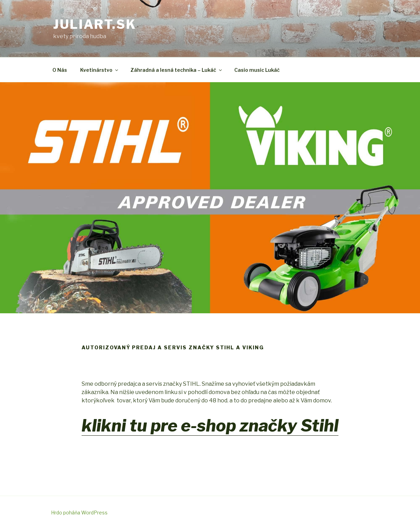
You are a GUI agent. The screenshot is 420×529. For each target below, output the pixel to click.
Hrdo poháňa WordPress (79, 513)
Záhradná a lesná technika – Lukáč (177, 70)
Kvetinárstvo (100, 70)
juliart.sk (95, 24)
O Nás (60, 70)
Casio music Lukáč (257, 70)
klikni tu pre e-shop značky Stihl (210, 426)
